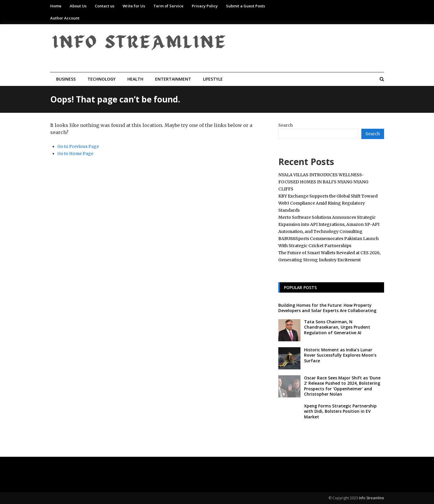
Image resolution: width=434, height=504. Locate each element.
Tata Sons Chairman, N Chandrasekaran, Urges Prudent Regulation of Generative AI (337, 327)
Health (135, 79)
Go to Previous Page (78, 146)
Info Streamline (372, 498)
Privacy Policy (205, 6)
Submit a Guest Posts (246, 6)
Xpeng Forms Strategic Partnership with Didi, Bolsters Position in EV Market (340, 411)
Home (56, 6)
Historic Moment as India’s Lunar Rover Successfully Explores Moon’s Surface (340, 355)
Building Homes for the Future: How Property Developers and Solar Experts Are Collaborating (327, 308)
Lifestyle (213, 79)
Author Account (65, 18)
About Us (78, 6)
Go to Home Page (75, 154)
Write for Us (134, 6)
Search (286, 125)
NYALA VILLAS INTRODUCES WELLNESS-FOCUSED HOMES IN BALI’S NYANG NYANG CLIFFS (323, 182)
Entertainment (173, 79)
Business (66, 79)
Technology (101, 79)
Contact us (105, 6)
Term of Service (168, 6)
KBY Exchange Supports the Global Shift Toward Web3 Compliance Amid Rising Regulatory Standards (328, 203)
